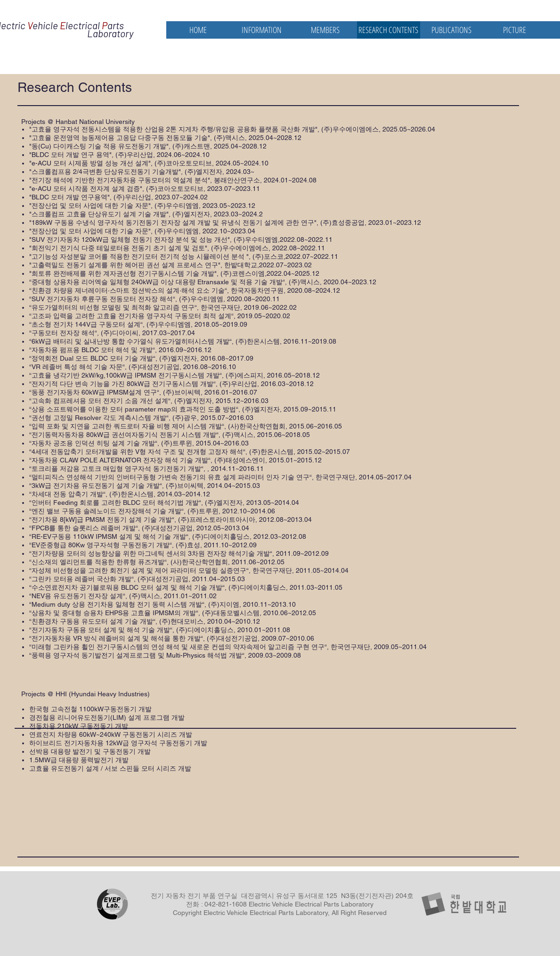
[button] (262, 30)
